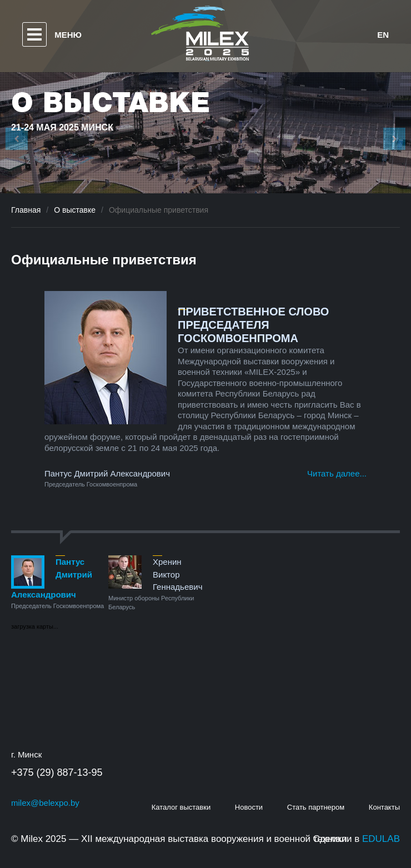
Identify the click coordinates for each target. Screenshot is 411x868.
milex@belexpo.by (45, 803)
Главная (26, 210)
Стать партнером (316, 807)
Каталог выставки (181, 807)
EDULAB (381, 839)
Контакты (384, 807)
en (383, 35)
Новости (249, 807)
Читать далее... (337, 473)
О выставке (75, 210)
